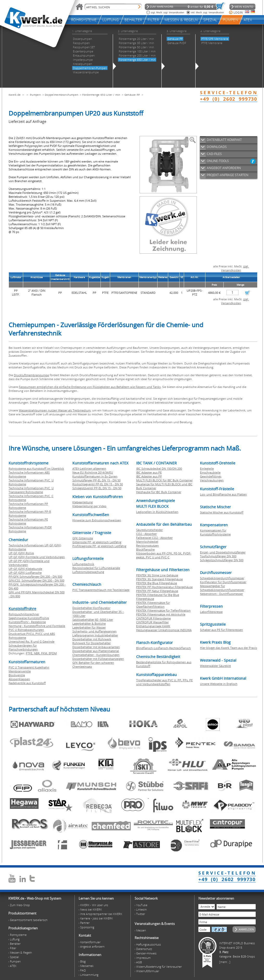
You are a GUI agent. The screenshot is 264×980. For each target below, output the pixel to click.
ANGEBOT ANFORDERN (224, 168)
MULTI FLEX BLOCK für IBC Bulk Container (164, 480)
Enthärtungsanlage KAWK (153, 626)
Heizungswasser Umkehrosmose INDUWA (164, 630)
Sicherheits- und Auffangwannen (95, 631)
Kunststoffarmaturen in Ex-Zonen (95, 476)
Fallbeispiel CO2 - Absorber (154, 538)
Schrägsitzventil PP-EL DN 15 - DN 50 (97, 488)
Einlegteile (207, 468)
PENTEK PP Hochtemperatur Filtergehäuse (164, 587)
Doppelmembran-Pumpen (61, 95)
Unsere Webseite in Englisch (219, 684)
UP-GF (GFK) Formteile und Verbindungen (37, 557)
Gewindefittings (211, 476)
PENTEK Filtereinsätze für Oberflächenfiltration (153, 605)
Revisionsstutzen (147, 545)
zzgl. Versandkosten (235, 268)
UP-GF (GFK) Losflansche (25, 573)
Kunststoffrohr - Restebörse (27, 622)
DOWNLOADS (217, 147)
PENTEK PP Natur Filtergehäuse (157, 591)
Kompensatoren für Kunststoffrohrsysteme (215, 532)
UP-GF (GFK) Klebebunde (25, 569)
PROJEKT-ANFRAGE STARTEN (228, 175)
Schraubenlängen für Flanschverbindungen (23, 647)
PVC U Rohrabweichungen (26, 630)
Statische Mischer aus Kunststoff (222, 512)
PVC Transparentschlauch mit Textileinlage (101, 590)
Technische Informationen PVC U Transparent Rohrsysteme (31, 490)
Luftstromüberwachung (88, 572)
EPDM (53, 653)
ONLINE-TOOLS (218, 161)
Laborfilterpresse (211, 612)
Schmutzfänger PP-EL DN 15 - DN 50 (96, 480)
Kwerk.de (15, 95)
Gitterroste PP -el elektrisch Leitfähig (97, 542)
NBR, (37, 653)
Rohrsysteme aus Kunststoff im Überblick (36, 468)
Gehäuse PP (132, 95)
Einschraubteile (210, 472)
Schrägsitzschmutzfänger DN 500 (222, 560)
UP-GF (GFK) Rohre (21, 553)
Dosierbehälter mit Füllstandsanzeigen (98, 659)
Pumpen (35, 95)
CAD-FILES (214, 154)
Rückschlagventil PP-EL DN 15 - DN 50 (98, 484)
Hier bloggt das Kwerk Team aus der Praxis (228, 648)
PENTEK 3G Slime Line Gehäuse (157, 575)
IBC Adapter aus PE (149, 472)
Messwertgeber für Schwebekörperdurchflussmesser (222, 588)
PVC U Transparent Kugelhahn (29, 667)
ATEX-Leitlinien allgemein (89, 468)
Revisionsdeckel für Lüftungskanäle (96, 568)
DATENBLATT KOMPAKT (224, 140)
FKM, (45, 653)
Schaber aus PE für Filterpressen (221, 630)
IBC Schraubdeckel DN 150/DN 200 (159, 468)
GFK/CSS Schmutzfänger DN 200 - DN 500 (36, 580)
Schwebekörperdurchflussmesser (222, 578)
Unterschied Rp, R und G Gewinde (32, 641)
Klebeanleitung (83, 502)
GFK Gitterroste (83, 538)
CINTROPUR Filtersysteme (153, 618)
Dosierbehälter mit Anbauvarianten (96, 647)
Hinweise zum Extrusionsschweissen (97, 520)
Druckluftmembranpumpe (31, 375)
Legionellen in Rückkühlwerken (157, 512)
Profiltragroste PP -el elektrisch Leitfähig (99, 546)
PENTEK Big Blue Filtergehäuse (157, 583)
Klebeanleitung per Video (89, 506)
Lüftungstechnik (83, 564)
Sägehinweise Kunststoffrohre (29, 618)
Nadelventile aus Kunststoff (27, 683)
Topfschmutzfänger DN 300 (218, 556)
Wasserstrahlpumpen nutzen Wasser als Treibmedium (55, 410)
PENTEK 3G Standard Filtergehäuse (159, 579)
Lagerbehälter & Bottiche (89, 623)
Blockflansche (145, 549)
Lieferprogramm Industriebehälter (95, 635)
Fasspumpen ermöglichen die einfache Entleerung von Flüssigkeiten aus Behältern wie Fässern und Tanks (90, 387)
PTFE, (30, 653)
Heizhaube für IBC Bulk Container (159, 492)
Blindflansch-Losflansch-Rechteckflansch (164, 648)
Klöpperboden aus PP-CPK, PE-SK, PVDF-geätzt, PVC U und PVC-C (164, 555)
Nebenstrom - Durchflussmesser (221, 594)
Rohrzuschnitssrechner (24, 614)
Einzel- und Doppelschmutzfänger (223, 552)
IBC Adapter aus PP (149, 476)
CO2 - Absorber (146, 534)
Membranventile (20, 671)
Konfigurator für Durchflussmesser (223, 582)
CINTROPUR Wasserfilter (152, 622)
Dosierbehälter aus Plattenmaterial (96, 651)
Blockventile (17, 675)
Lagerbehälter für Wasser (89, 627)
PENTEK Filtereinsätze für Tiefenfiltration (163, 610)
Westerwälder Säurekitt (215, 666)
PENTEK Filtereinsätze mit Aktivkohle (161, 614)
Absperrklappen (19, 679)
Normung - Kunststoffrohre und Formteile (37, 626)
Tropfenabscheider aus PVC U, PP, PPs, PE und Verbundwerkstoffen (164, 682)
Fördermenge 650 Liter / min (101, 95)
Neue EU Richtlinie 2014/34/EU (93, 472)
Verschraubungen (212, 480)
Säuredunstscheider (149, 530)
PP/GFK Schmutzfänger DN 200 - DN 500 (35, 576)
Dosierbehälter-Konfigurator (91, 608)
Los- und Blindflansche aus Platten (223, 494)
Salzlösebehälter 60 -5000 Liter (93, 620)
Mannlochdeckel (147, 542)
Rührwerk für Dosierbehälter (92, 643)
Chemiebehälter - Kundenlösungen (96, 655)
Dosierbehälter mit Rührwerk (92, 639)
